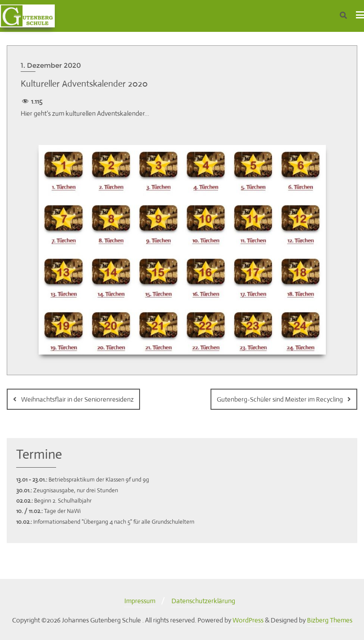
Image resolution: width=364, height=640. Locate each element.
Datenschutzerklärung (203, 601)
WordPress (248, 620)
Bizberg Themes (330, 620)
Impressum (140, 601)
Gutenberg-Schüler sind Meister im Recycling (280, 399)
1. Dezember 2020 (51, 65)
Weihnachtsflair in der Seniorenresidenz (77, 399)
